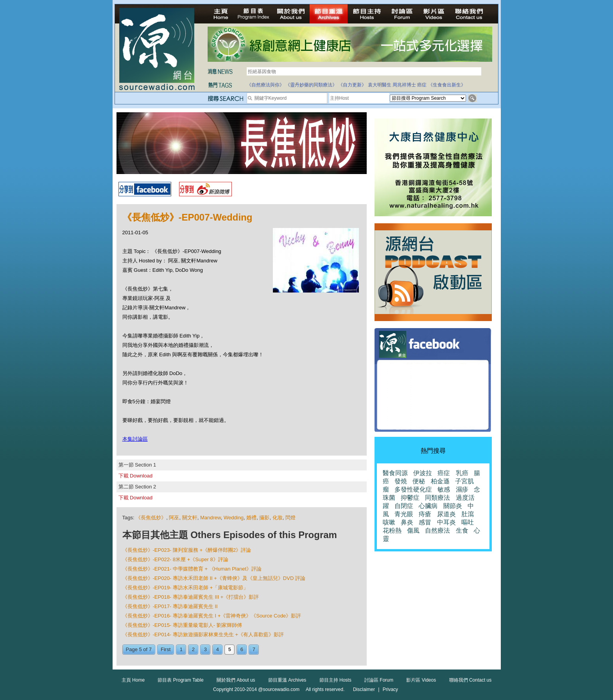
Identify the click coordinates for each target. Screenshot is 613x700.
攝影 (264, 518)
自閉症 (404, 506)
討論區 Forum (379, 680)
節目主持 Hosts (335, 680)
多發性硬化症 (413, 489)
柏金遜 (440, 481)
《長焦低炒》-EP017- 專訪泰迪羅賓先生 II (170, 606)
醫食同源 (395, 473)
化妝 (278, 518)
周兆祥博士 (404, 85)
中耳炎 (446, 522)
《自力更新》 (352, 85)
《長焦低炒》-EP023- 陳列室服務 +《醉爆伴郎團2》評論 (187, 550)
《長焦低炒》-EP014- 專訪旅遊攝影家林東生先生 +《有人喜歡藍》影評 (203, 634)
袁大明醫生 (380, 85)
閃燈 (290, 518)
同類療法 (437, 498)
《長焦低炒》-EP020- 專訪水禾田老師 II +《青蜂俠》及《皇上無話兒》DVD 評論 (214, 578)
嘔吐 (468, 522)
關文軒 (190, 518)
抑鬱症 (410, 498)
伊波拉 (423, 473)
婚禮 (251, 518)
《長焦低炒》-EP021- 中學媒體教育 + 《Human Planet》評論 (192, 569)
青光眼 (404, 514)
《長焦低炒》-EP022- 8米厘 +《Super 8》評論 (175, 559)
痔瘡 (425, 514)
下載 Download (135, 476)
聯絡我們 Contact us (471, 680)
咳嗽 (389, 522)
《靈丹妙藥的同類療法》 (311, 85)
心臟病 (428, 506)
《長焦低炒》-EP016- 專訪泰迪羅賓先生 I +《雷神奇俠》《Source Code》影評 (212, 616)
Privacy (390, 689)
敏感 (444, 489)
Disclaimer (364, 689)
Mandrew (211, 518)
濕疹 (462, 489)
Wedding (234, 518)
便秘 (419, 481)
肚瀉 (468, 514)
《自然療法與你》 (265, 85)
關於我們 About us (236, 680)
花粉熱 (392, 530)
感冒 (425, 522)
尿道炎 (446, 514)
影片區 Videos (421, 680)
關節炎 (453, 506)
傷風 (413, 530)
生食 (462, 530)
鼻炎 (407, 522)
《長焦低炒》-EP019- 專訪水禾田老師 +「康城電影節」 (186, 588)
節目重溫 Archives (287, 680)
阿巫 (174, 518)
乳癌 (462, 473)
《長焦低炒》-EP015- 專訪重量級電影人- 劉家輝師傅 (182, 625)
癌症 (422, 85)
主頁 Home (133, 680)
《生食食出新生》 (447, 85)
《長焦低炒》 (151, 518)
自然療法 (437, 530)
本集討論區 (135, 439)
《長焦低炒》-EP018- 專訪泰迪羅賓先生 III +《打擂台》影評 (191, 597)
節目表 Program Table (180, 680)
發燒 (401, 481)
